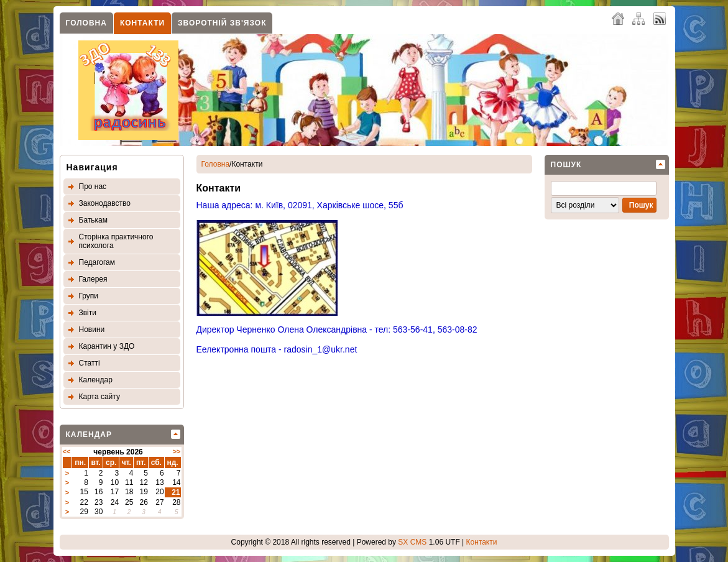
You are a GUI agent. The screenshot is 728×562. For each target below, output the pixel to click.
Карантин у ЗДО (107, 346)
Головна (86, 23)
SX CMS (412, 542)
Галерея (93, 279)
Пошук (566, 165)
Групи (89, 296)
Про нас (93, 187)
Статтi (90, 363)
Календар (96, 380)
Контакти (142, 23)
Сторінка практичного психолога (116, 241)
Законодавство (105, 203)
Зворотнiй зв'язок (222, 23)
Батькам (93, 220)
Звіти (88, 313)
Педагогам (97, 262)
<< (67, 451)
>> (177, 451)
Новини (92, 329)
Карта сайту (99, 397)
